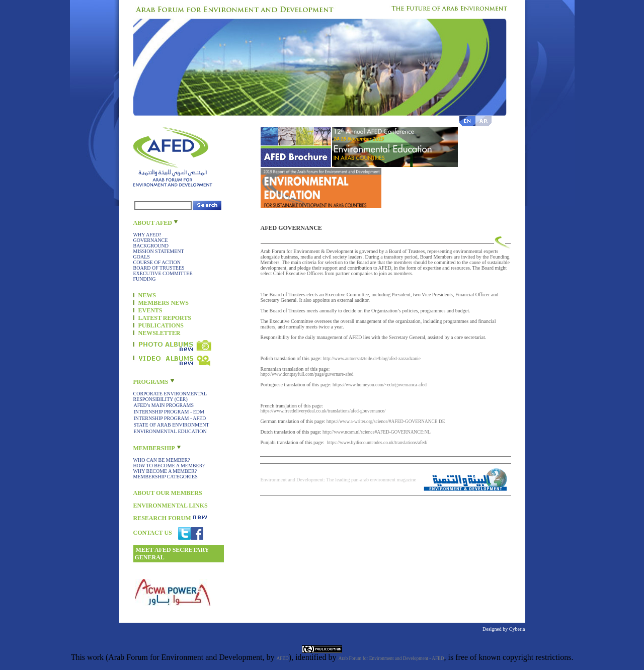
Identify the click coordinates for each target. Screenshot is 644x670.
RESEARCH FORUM (162, 518)
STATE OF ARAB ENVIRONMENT (172, 425)
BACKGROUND (151, 246)
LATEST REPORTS (165, 318)
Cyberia (517, 629)
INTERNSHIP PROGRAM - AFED (170, 418)
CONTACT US (153, 533)
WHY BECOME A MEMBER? (165, 471)
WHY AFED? (147, 235)
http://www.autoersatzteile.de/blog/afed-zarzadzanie (372, 359)
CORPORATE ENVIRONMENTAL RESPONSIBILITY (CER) (170, 396)
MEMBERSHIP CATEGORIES (166, 477)
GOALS (142, 257)
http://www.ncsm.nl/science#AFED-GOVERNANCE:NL (377, 432)
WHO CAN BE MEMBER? (162, 460)
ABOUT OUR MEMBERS (168, 493)
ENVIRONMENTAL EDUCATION (170, 431)
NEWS (147, 295)
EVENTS (150, 310)
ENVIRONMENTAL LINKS (171, 506)
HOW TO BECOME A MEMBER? (169, 466)
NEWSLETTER (159, 333)
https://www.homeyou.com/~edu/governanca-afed (380, 385)
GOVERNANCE (151, 240)
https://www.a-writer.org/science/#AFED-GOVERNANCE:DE (386, 422)
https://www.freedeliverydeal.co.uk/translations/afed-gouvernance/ (323, 411)
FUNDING (145, 279)
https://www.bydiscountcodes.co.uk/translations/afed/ (377, 443)
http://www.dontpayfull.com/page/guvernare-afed (307, 374)
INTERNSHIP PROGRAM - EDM (169, 412)
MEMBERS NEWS (164, 303)
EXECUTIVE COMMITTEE (163, 273)
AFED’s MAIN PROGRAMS (164, 405)
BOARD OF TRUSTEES (159, 268)
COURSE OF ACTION (157, 262)
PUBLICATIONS (161, 325)
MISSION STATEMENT (159, 251)
